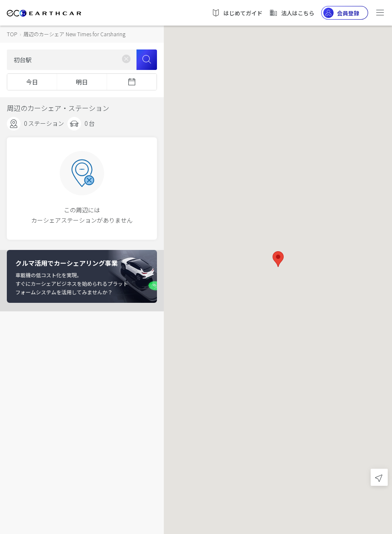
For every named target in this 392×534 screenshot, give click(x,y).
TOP (12, 34)
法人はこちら (292, 13)
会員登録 (341, 13)
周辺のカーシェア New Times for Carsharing (74, 34)
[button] (278, 259)
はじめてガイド (237, 13)
